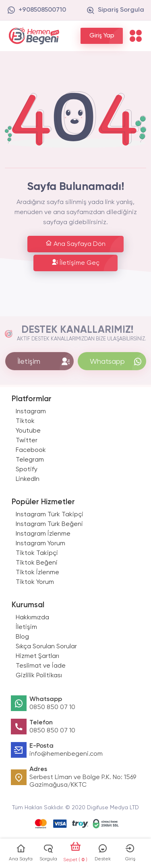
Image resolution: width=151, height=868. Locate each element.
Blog (22, 637)
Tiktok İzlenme (37, 573)
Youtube (28, 431)
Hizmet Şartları (37, 656)
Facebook (31, 450)
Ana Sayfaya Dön (75, 244)
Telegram (30, 460)
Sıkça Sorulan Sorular (46, 647)
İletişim (26, 627)
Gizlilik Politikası (39, 676)
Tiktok (25, 421)
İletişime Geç (75, 263)
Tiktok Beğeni (37, 563)
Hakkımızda (32, 618)
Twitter (27, 441)
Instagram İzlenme (43, 534)
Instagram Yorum (40, 544)
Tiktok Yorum (35, 582)
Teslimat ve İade (41, 666)
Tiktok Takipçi (37, 553)
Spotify (27, 470)
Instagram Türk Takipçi (50, 515)
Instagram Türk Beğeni (49, 524)
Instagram (31, 412)
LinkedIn (28, 479)
